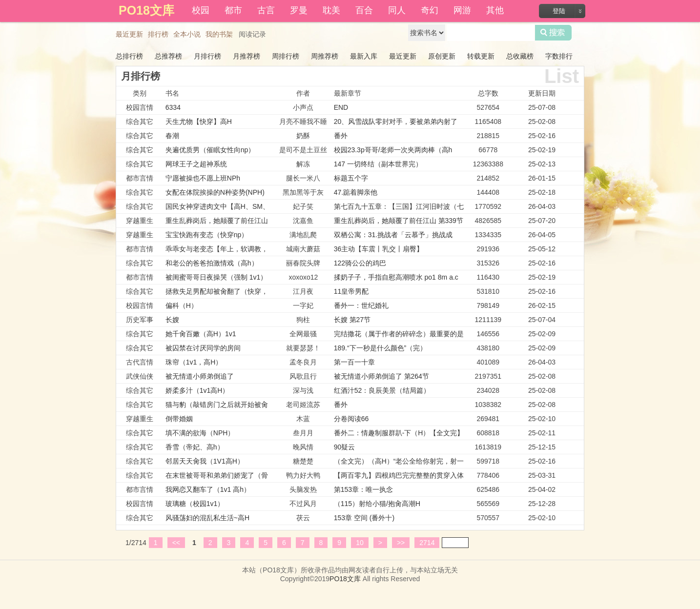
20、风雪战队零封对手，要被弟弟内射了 (396, 122)
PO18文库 (345, 579)
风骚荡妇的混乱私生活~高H (207, 518)
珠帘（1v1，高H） (194, 362)
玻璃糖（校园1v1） (195, 504)
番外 (341, 136)
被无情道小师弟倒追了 (200, 376)
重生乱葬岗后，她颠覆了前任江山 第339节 (399, 221)
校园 (201, 10)
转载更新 (481, 56)
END (341, 107)
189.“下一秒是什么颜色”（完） (381, 348)
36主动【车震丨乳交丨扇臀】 (379, 249)
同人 (397, 10)
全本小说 (187, 34)
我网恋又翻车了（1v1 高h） (208, 489)
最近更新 (129, 34)
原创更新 (442, 56)
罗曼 (299, 10)
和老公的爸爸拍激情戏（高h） (212, 263)
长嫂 (172, 320)
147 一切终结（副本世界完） (378, 164)
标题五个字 (351, 178)
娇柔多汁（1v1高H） (197, 390)
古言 (266, 10)
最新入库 (364, 56)
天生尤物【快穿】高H (199, 122)
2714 (427, 543)
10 (360, 543)
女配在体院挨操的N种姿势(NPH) (215, 192)
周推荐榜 (325, 56)
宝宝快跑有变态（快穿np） (207, 235)
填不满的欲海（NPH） (200, 433)
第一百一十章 (354, 362)
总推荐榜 (168, 56)
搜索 (553, 33)
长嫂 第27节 (352, 320)
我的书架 (219, 34)
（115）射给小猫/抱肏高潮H (377, 504)
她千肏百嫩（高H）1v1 (201, 334)
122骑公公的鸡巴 (360, 263)
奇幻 (430, 10)
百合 (364, 10)
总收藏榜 (520, 56)
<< (176, 543)
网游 (462, 10)
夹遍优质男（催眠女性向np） (210, 150)
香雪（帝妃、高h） (195, 447)
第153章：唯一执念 (363, 489)
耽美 (331, 10)
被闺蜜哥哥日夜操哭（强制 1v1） (216, 277)
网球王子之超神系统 (196, 164)
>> (401, 543)
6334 (173, 107)
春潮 (172, 136)
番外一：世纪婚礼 (361, 305)
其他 (495, 10)
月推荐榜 (247, 56)
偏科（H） (182, 305)
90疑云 (345, 447)
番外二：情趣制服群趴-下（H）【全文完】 (399, 433)
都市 (233, 10)
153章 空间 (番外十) (364, 518)
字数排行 (559, 56)
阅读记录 (252, 34)
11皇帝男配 (351, 291)
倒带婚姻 (179, 419)
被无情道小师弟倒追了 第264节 (381, 376)
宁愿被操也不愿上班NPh (203, 178)
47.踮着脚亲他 (356, 192)
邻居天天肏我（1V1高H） (205, 461)
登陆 (559, 11)
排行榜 (158, 34)
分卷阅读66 (351, 419)
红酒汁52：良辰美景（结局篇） (382, 390)
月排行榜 (207, 56)
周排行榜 (286, 56)
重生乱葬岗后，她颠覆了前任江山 (217, 221)
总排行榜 (129, 56)
